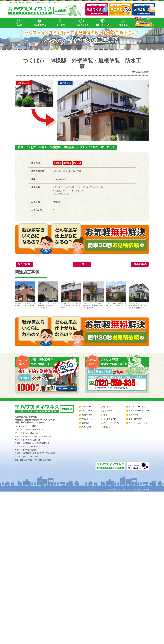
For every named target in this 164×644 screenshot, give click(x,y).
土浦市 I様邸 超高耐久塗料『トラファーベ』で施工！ (116, 295)
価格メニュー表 (102, 25)
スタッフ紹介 (87, 427)
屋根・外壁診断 (135, 419)
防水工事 (77, 163)
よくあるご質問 (110, 419)
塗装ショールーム (89, 419)
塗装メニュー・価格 (137, 407)
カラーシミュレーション (139, 423)
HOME (19, 25)
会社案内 (61, 25)
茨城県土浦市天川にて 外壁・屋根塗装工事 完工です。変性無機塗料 (139, 295)
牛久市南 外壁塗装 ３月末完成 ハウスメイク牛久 (25, 294)
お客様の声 (108, 411)
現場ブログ (108, 415)
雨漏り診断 (133, 415)
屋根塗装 (67, 163)
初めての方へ (40, 25)
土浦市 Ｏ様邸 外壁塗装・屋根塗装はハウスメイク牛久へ (71, 295)
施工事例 (123, 25)
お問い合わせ (109, 427)
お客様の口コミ (81, 25)
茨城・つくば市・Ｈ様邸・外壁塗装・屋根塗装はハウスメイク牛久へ (93, 295)
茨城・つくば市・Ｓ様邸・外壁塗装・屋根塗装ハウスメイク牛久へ (48, 295)
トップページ (87, 407)
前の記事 (139, 264)
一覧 (82, 264)
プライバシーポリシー (112, 423)
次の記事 (25, 264)
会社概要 (85, 423)
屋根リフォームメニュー (139, 411)
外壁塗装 (57, 163)
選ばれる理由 (87, 415)
